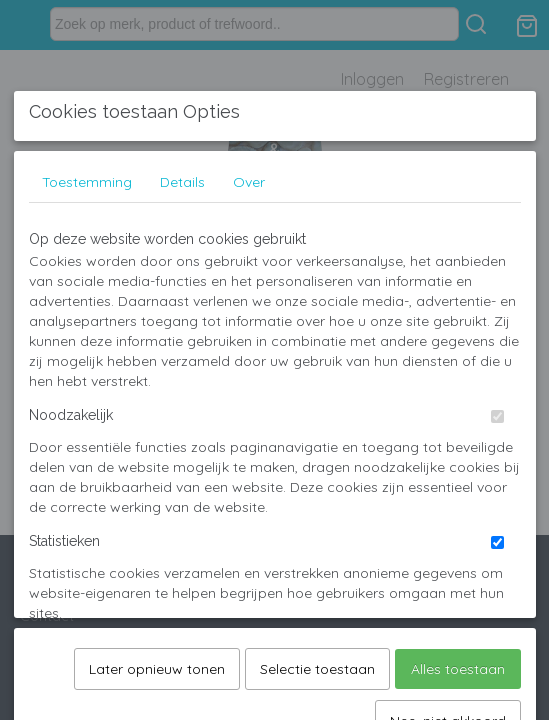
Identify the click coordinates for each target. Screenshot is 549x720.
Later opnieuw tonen (157, 596)
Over (249, 331)
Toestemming (87, 331)
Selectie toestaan (317, 596)
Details (182, 331)
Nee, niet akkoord (448, 648)
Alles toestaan (458, 596)
